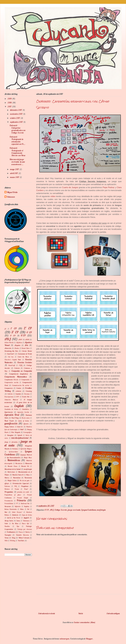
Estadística (25, 409)
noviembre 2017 (16, 114)
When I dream (24, 538)
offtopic (7, 483)
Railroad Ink (25, 503)
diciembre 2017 (16, 110)
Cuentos (18, 394)
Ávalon (17, 348)
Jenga (6, 442)
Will (6, 541)
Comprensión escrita (11, 382)
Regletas (27, 506)
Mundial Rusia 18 (18, 475)
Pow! (26, 489)
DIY (18, 397)
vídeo (53, 196)
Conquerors (9, 388)
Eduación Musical (11, 400)
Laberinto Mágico (26, 449)
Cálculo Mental (27, 351)
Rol (28, 509)
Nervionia (28, 478)
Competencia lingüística (19, 374)
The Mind (15, 523)
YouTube (21, 541)
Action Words (9, 342)
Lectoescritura (13, 452)
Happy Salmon (9, 427)
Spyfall (26, 518)
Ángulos (17, 345)
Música (7, 478)
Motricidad (11, 472)
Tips (18, 526)
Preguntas (9, 492)
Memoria (29, 463)
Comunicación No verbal (21, 385)
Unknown (11, 197)
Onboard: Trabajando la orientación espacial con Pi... (17, 140)
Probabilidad (9, 503)
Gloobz (26, 424)
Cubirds (10, 394)
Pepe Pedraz (108, 187)
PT (17, 503)
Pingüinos (25, 486)
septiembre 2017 (17, 122)
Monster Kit (25, 466)
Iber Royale (16, 432)
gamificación (11, 423)
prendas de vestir (23, 492)
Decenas (27, 394)
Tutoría (27, 532)
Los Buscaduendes (14, 458)
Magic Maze (28, 458)
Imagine (10, 435)
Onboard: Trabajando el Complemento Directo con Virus (17, 152)
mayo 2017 (15, 169)
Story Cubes (9, 521)
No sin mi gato (25, 480)
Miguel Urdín (12, 192)
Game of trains (24, 421)
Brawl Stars (26, 348)
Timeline (7, 526)
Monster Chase (12, 466)
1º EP (14, 328)
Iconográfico (28, 432)
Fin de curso (26, 418)
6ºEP (47, 510)
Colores (17, 368)
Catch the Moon (23, 357)
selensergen (64, 639)
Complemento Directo (11, 380)
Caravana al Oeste (25, 354)
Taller (6, 523)
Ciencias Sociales (25, 362)
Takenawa (26, 521)
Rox (6, 512)
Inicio (81, 613)
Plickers (7, 489)
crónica (18, 391)
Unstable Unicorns (22, 535)
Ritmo (22, 509)
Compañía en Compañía (22, 371)
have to (20, 427)
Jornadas (15, 442)
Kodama (15, 449)
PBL (16, 486)
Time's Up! (25, 523)
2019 (10, 99)
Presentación (9, 501)
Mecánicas (19, 463)
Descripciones (9, 397)
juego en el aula (74, 510)
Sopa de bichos (27, 515)
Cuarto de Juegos (70, 187)
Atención (8, 348)
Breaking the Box (11, 351)
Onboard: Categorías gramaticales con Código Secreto (17, 129)
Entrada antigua (113, 613)
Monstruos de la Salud (12, 469)
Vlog (13, 538)
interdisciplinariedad (20, 438)
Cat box (11, 357)
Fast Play (15, 418)
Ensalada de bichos (11, 409)
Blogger (89, 639)
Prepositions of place (13, 495)
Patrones (7, 486)
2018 (10, 103)
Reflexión (18, 506)
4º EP (29, 332)
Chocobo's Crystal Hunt (13, 360)
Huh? (22, 429)
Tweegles (8, 535)
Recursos (8, 506)
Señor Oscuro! (17, 512)
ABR (27, 340)
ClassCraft (12, 365)
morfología (101, 510)
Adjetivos (19, 342)
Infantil (20, 435)
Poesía (17, 489)
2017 (10, 107)
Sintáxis (15, 515)
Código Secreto (61, 510)
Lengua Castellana (89, 510)
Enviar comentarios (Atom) (85, 622)
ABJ (52, 510)
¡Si (5, 329)
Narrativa (17, 478)
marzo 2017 (15, 177)
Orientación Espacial (21, 483)
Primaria (21, 500)
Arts (26, 345)
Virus (6, 538)
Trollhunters (11, 532)
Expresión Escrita (23, 412)
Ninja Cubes (12, 480)
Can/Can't (10, 354)
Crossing (29, 391)
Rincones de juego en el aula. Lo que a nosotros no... (17, 162)
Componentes (25, 380)
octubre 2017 (15, 118)
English (19, 406)
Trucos (21, 532)
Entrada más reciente (47, 613)
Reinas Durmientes (11, 509)
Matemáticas (14, 460)
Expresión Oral (12, 415)
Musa (28, 475)
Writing (13, 541)
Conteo (19, 388)
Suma (18, 521)
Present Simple (23, 498)
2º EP (28, 328)
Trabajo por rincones (25, 529)
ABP (20, 340)
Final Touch (9, 421)
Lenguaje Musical (26, 455)
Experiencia (9, 412)
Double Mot (26, 397)
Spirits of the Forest (14, 518)
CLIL (21, 365)
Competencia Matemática (16, 377)
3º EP (15, 332)
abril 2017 (14, 173)
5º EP (13, 336)
